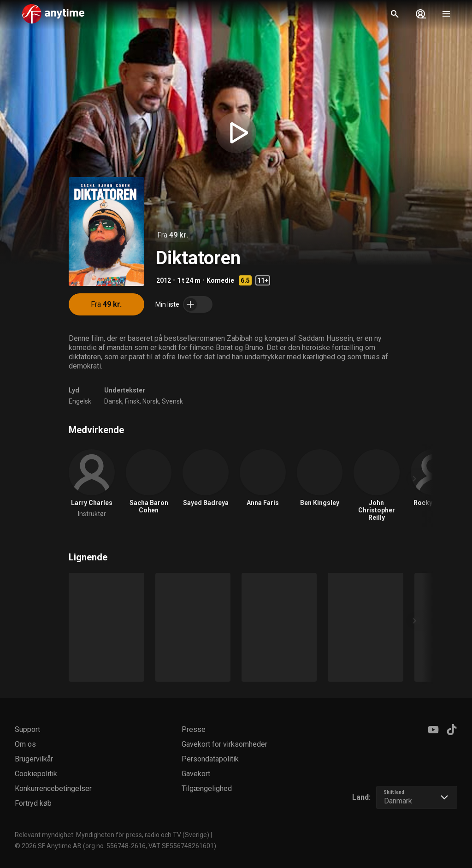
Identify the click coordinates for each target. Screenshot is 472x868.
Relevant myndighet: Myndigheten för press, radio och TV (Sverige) (112, 835)
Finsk (132, 401)
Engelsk (80, 401)
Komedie (220, 280)
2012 (164, 280)
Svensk (172, 401)
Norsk (151, 401)
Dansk (113, 401)
